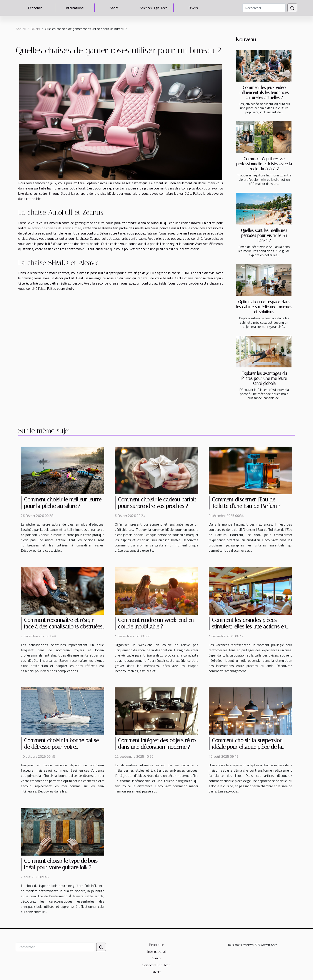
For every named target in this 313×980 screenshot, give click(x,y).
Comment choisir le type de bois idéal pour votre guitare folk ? (61, 864)
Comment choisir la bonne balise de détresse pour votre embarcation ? (61, 747)
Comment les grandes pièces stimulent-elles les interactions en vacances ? (249, 627)
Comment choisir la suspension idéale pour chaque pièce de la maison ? (247, 747)
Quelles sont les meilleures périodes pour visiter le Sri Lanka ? (264, 235)
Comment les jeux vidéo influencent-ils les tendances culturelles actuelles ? (264, 93)
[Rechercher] (264, 8)
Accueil (21, 29)
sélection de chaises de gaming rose (54, 228)
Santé (114, 8)
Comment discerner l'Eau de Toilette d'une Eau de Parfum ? (246, 503)
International (75, 8)
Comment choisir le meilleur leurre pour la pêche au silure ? (63, 503)
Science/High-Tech (154, 8)
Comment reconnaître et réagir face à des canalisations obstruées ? (63, 627)
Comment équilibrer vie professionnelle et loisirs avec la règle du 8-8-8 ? (264, 164)
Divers (193, 8)
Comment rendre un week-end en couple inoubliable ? (156, 623)
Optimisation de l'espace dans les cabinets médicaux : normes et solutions (264, 307)
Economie (35, 8)
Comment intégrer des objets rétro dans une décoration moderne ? (157, 744)
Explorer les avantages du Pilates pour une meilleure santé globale (264, 378)
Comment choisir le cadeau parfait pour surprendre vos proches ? (157, 503)
